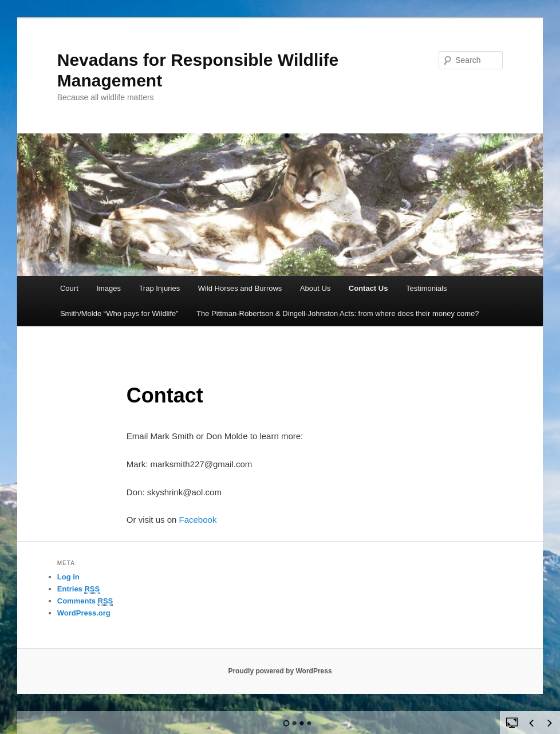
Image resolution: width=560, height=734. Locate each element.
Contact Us (368, 288)
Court (69, 288)
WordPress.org (84, 613)
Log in (68, 577)
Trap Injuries (159, 288)
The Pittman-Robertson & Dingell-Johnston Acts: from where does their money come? (338, 313)
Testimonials (427, 288)
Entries (78, 589)
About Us (315, 288)
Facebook (198, 520)
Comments (85, 601)
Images (109, 288)
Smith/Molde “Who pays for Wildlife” (119, 313)
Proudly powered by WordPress (280, 671)
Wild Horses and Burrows (240, 288)
